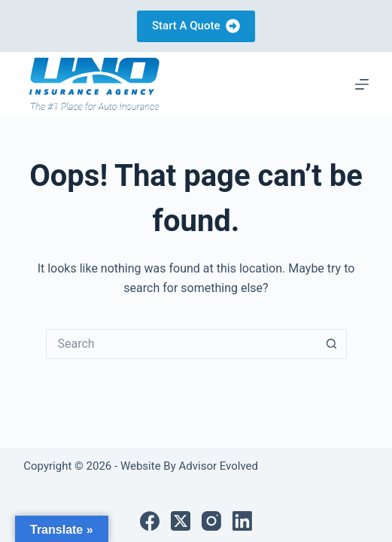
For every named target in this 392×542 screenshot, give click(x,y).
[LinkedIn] (242, 521)
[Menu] (362, 84)
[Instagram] (211, 521)
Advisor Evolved (217, 466)
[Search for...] (181, 344)
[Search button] (332, 344)
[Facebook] (150, 521)
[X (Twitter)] (181, 521)
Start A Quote (196, 26)
